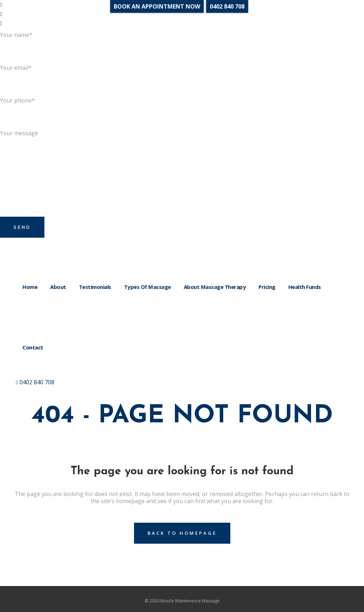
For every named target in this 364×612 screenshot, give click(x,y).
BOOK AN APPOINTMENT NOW (157, 6)
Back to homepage (182, 533)
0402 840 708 (35, 382)
